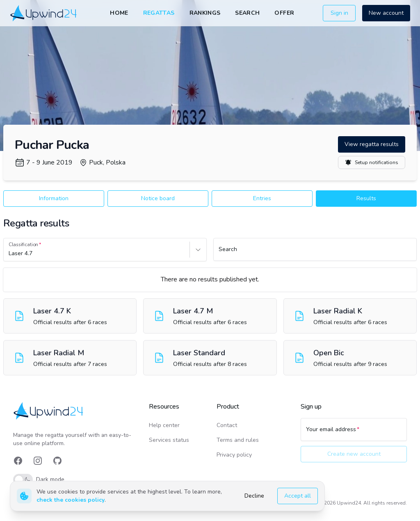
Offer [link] (284, 13)
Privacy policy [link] (234, 455)
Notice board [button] (158, 198)
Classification (23, 245)
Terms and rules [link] (238, 440)
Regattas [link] (159, 13)
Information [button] (54, 198)
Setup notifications (372, 162)
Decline (254, 496)
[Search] (315, 253)
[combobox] (9, 254)
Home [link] (119, 13)
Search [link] (247, 13)
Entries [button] (262, 198)
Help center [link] (164, 425)
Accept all (298, 496)
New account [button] (386, 13)
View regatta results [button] (372, 144)
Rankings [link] (205, 13)
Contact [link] (227, 425)
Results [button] (366, 198)
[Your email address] (354, 433)
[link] (44, 13)
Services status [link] (169, 440)
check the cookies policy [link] (71, 500)
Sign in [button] (339, 13)
